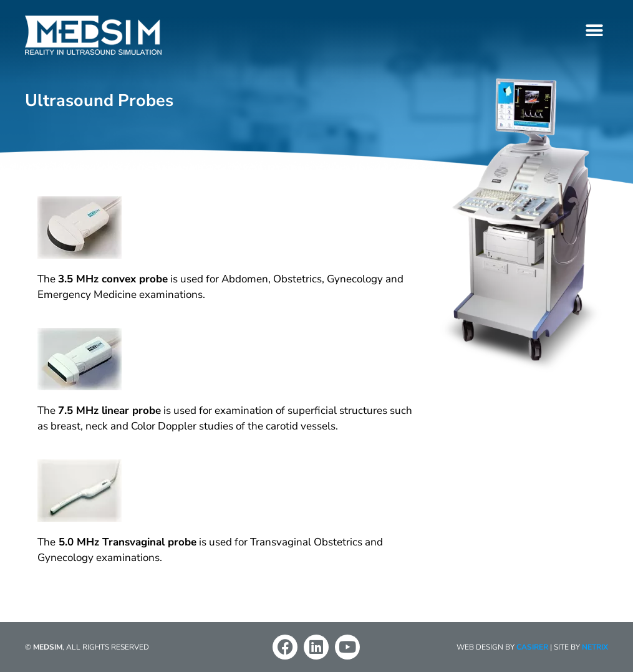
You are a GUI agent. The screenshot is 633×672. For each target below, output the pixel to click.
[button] (594, 30)
